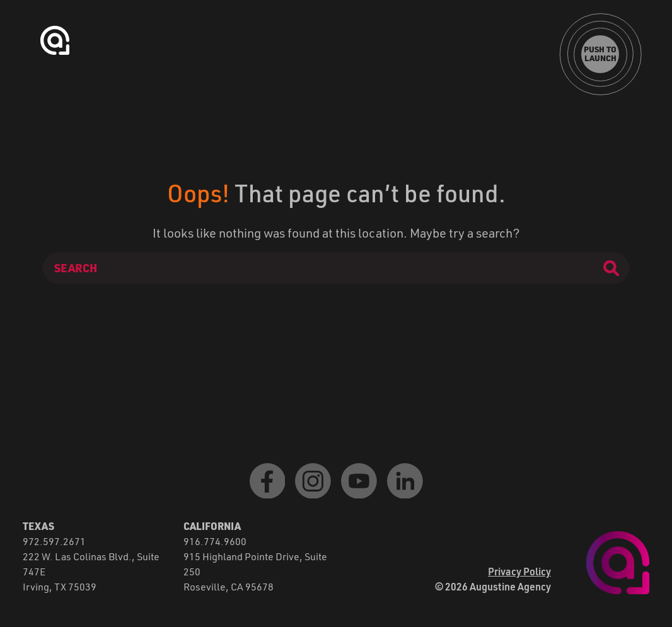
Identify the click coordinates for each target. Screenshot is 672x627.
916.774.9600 (215, 541)
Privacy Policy (519, 571)
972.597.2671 (54, 541)
